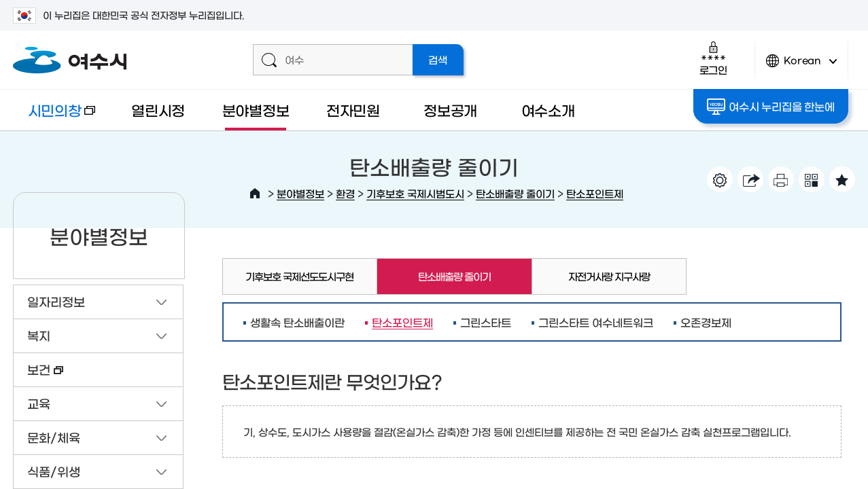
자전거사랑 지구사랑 (609, 276)
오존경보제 (706, 322)
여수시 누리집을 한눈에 (770, 107)
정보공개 (450, 110)
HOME (255, 194)
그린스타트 (486, 322)
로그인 (713, 58)
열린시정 (158, 110)
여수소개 (548, 110)
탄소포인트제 (595, 193)
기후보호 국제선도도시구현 (299, 276)
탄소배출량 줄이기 (515, 193)
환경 (345, 193)
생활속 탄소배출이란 (297, 322)
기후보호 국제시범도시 (415, 193)
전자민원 (353, 110)
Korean (801, 66)
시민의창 (54, 116)
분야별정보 (256, 110)
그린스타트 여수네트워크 (596, 322)
